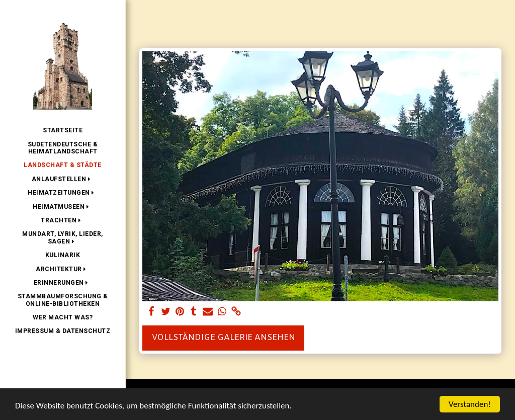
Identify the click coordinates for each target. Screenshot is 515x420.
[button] (63, 179)
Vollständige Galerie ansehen (224, 338)
